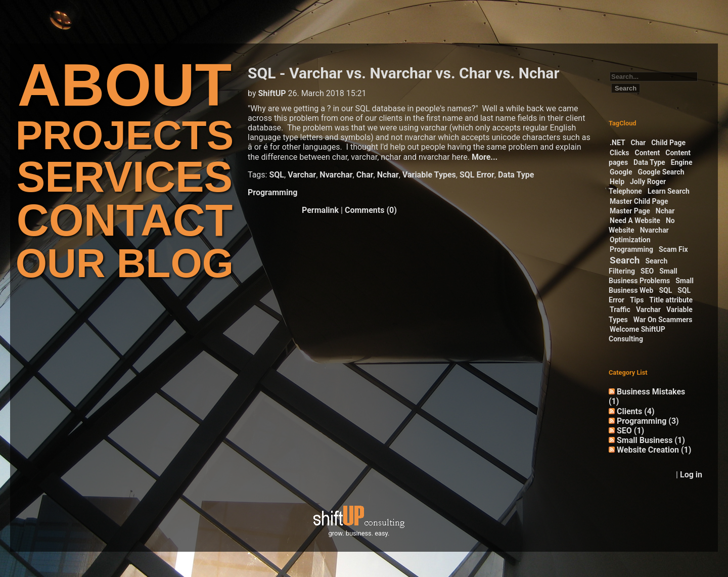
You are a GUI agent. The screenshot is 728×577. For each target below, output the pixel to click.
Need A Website (635, 220)
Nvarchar (336, 175)
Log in (691, 475)
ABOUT (125, 85)
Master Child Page (639, 201)
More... (485, 157)
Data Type (516, 175)
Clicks (620, 153)
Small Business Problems (643, 276)
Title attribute (671, 300)
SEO (647, 271)
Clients (636, 411)
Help (617, 182)
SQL (277, 175)
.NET (618, 143)
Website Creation (654, 450)
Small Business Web (651, 285)
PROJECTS (125, 135)
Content (648, 153)
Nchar (388, 175)
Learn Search (669, 191)
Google (621, 172)
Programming (272, 192)
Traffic (620, 309)
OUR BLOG (125, 263)
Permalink (320, 210)
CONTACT (125, 220)
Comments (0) (371, 210)
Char (365, 175)
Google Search (661, 172)
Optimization (630, 240)
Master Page (630, 211)
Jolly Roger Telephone (637, 186)
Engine (682, 162)
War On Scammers (663, 320)
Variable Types (429, 175)
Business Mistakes (647, 396)
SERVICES (125, 177)
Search (625, 260)
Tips (637, 300)
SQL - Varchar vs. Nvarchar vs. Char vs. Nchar (403, 73)
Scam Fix (673, 249)
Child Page (668, 143)
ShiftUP (272, 93)
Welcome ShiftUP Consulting (637, 334)
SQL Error (477, 175)
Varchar (302, 175)
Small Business (651, 440)
